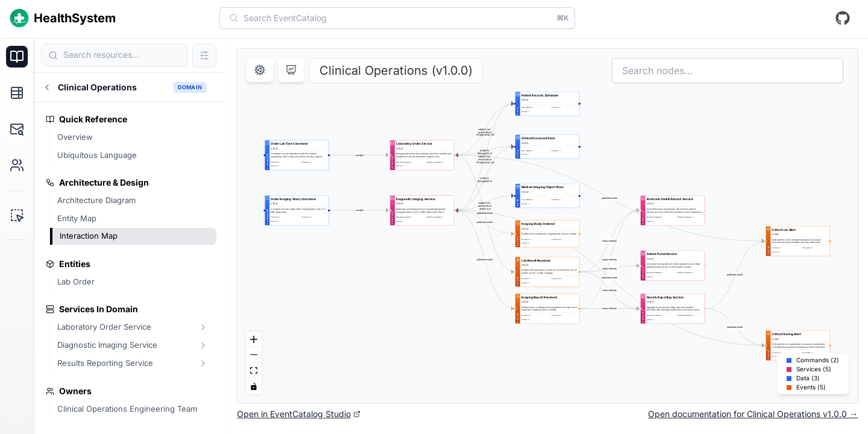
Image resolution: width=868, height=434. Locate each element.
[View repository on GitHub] (843, 18)
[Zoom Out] (254, 355)
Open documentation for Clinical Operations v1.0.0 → (753, 414)
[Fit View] (254, 371)
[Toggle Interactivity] (254, 386)
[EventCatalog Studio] (17, 215)
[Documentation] (17, 57)
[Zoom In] (254, 339)
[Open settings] (260, 70)
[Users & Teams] (17, 165)
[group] (297, 155)
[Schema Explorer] (17, 129)
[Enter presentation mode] (291, 70)
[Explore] (17, 93)
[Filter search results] (204, 55)
